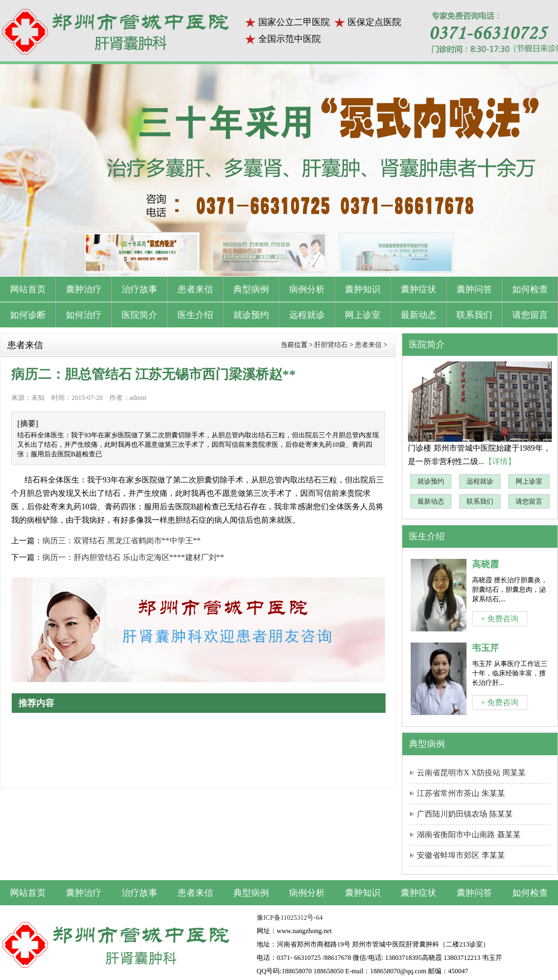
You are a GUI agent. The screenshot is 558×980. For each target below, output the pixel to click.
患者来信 (368, 345)
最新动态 (431, 501)
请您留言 (529, 501)
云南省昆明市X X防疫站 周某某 (471, 773)
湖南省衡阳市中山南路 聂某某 (469, 835)
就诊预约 (431, 481)
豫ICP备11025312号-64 (290, 918)
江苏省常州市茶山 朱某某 (461, 793)
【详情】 (500, 462)
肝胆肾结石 (331, 345)
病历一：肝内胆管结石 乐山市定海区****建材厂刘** (133, 557)
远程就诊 (480, 481)
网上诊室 (529, 481)
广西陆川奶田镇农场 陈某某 (465, 814)
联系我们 (480, 501)
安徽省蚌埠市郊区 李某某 (461, 855)
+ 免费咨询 (500, 619)
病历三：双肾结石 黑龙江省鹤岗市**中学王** (122, 541)
